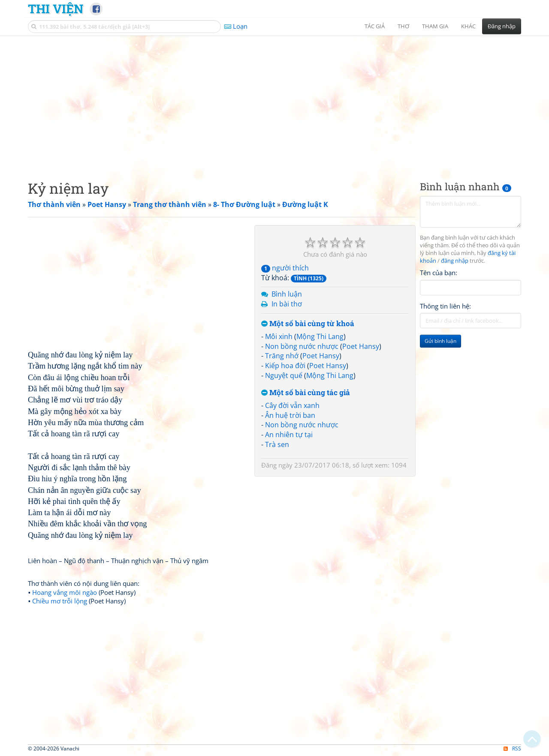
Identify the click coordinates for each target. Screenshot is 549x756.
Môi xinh (279, 336)
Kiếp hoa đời (285, 366)
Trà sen (277, 444)
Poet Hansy (361, 346)
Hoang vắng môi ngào (65, 592)
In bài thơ (287, 304)
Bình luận (287, 294)
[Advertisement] (274, 101)
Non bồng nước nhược (302, 346)
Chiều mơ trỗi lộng (60, 601)
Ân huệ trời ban (290, 415)
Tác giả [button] (375, 26)
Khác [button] (468, 26)
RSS (512, 748)
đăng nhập (455, 261)
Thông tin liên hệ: (445, 306)
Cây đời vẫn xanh (292, 405)
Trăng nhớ (282, 356)
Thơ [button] (403, 26)
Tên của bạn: (439, 273)
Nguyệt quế (284, 375)
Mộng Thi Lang (320, 336)
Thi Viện (56, 9)
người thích (285, 268)
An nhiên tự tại (289, 435)
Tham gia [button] (435, 26)
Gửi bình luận (440, 341)
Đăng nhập (502, 26)
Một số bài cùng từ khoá (308, 324)
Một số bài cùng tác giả (306, 393)
